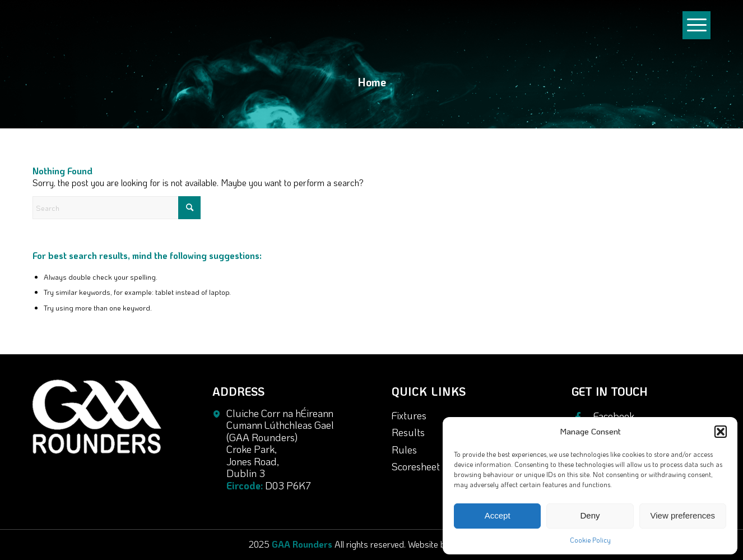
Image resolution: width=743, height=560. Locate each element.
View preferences (683, 515)
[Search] (117, 208)
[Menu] (696, 36)
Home (372, 82)
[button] (721, 432)
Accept (498, 515)
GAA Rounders (302, 544)
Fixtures (409, 415)
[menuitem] (696, 30)
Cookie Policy (590, 540)
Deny (590, 515)
